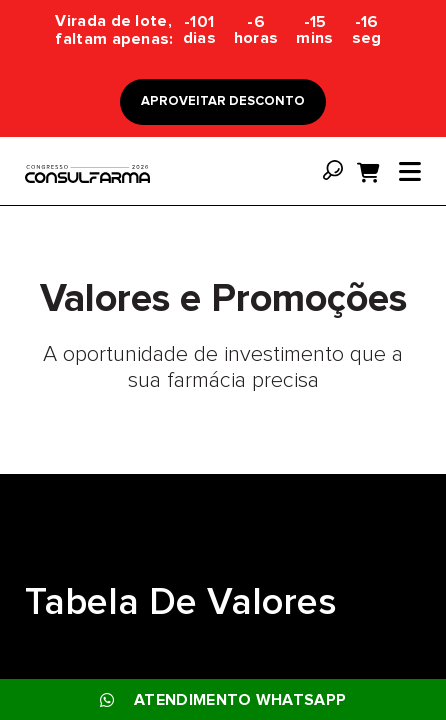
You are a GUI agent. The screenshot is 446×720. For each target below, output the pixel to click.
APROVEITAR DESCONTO (223, 101)
